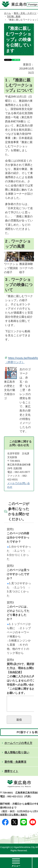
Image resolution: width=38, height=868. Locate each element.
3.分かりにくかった (18, 556)
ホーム (7, 13)
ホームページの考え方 (18, 746)
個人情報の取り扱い (17, 755)
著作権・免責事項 (15, 765)
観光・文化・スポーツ (25, 13)
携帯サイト (11, 774)
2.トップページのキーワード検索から (19, 632)
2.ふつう (19, 551)
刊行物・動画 (14, 16)
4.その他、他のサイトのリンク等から (18, 649)
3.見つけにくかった (18, 592)
